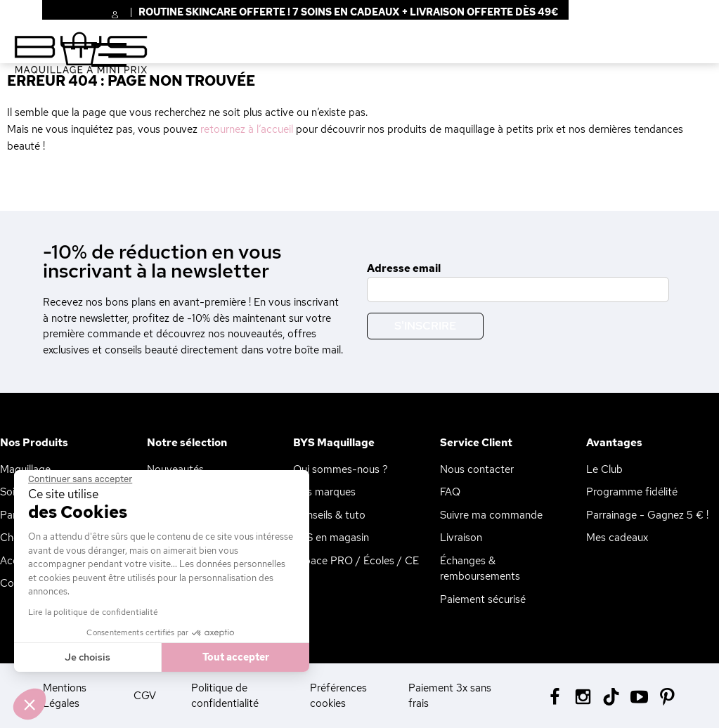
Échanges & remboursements (480, 569)
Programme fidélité (632, 492)
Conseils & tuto (329, 515)
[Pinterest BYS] (667, 695)
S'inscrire (425, 326)
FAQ (450, 492)
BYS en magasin (331, 538)
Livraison (461, 538)
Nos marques (324, 492)
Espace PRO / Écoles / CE (356, 561)
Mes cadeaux (617, 538)
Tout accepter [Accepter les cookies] (234, 657)
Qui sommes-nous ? (341, 469)
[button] (30, 704)
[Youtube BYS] (639, 695)
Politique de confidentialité (225, 696)
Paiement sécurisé (483, 599)
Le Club (604, 469)
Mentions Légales (65, 696)
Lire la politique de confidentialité (92, 612)
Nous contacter (477, 469)
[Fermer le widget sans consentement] (79, 479)
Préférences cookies (338, 696)
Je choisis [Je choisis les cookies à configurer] (86, 657)
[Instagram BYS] (583, 695)
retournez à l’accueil (247, 129)
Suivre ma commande (491, 515)
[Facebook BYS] (555, 695)
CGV (145, 696)
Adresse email (404, 268)
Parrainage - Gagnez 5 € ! (647, 515)
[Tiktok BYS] (611, 697)
